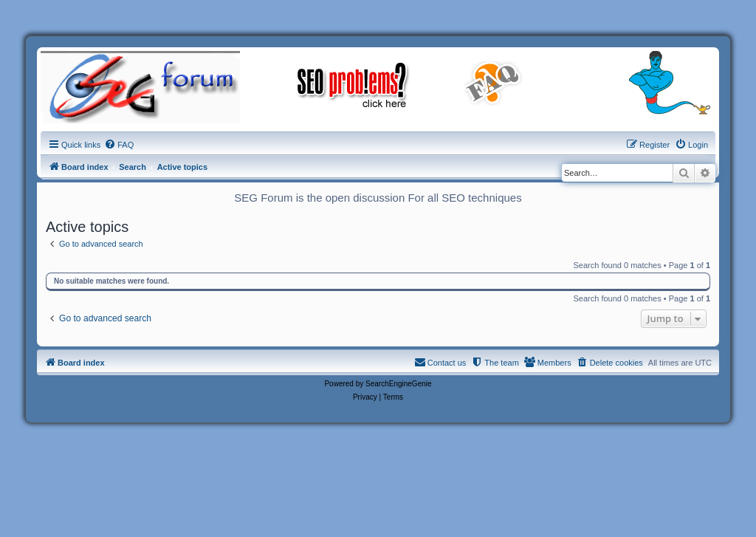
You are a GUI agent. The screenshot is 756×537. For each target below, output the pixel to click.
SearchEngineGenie (399, 384)
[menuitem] (119, 145)
